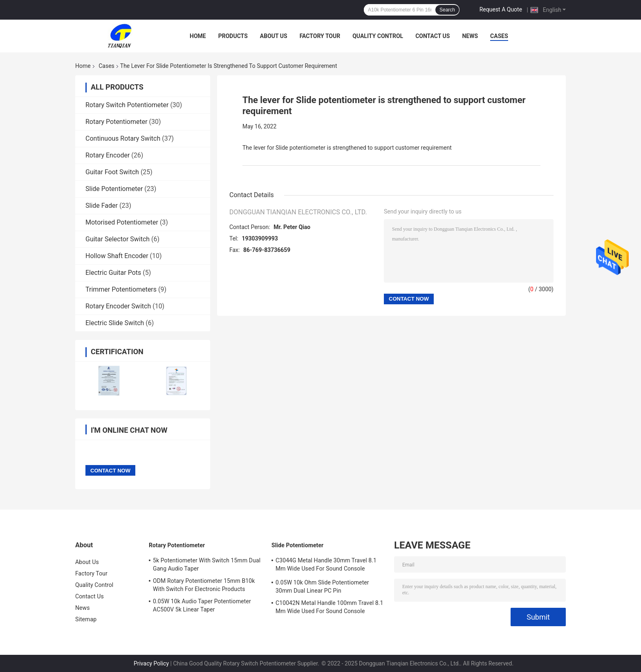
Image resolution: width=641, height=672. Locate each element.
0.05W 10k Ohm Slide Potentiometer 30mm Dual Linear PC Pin (322, 587)
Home (198, 36)
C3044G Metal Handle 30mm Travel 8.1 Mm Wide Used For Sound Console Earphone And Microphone (326, 566)
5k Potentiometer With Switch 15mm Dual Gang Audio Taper (207, 564)
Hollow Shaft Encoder (117, 256)
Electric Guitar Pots (113, 273)
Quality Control (378, 36)
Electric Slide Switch (115, 323)
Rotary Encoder (108, 155)
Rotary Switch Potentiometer (127, 105)
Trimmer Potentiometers (121, 289)
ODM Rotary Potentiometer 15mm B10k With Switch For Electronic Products (204, 585)
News (470, 36)
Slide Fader (102, 206)
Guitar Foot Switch (112, 172)
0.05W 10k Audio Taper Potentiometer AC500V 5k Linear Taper (202, 605)
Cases (499, 36)
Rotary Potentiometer (117, 122)
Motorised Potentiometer (122, 222)
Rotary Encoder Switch (118, 306)
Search (447, 10)
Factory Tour (320, 36)
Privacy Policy (151, 663)
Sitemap (86, 619)
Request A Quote (501, 9)
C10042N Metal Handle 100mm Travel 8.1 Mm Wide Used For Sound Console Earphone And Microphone (329, 608)
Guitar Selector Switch (118, 239)
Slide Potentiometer (114, 189)
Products (233, 36)
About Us (274, 36)
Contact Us (433, 36)
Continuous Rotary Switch (123, 138)
